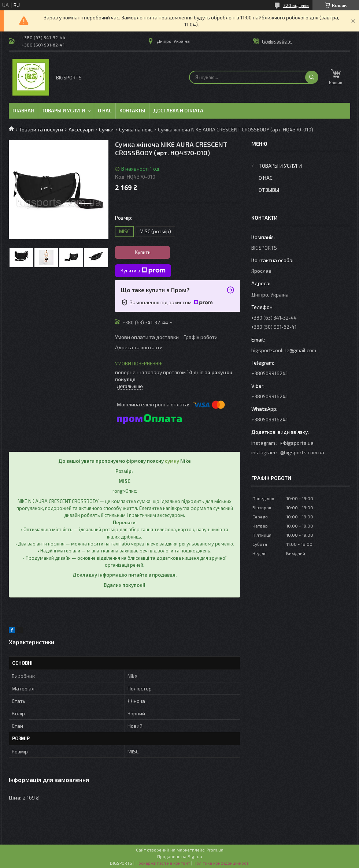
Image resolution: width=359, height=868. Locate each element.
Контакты (132, 111)
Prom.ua (215, 850)
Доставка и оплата (178, 111)
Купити (143, 252)
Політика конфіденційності (221, 863)
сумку (172, 461)
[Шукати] (312, 77)
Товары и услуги (63, 111)
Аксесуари (81, 129)
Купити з (143, 271)
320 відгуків (296, 5)
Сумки (106, 129)
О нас (105, 111)
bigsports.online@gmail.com (284, 350)
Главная (23, 111)
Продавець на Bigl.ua (180, 856)
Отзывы (269, 190)
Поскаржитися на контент (163, 863)
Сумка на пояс (136, 129)
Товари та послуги (41, 129)
